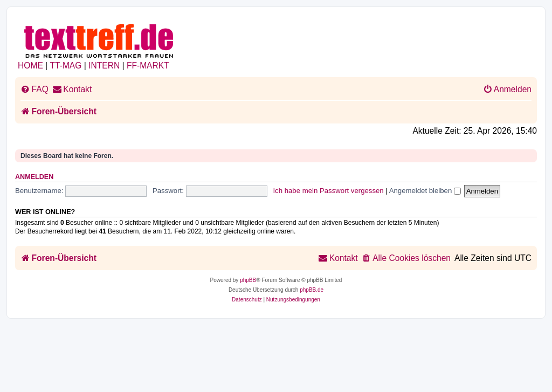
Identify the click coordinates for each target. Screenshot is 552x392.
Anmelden (34, 177)
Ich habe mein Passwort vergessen (328, 191)
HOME (30, 66)
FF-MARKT (148, 66)
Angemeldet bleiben (425, 191)
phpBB (248, 280)
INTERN (104, 66)
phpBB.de (312, 290)
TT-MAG (66, 66)
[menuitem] (34, 90)
